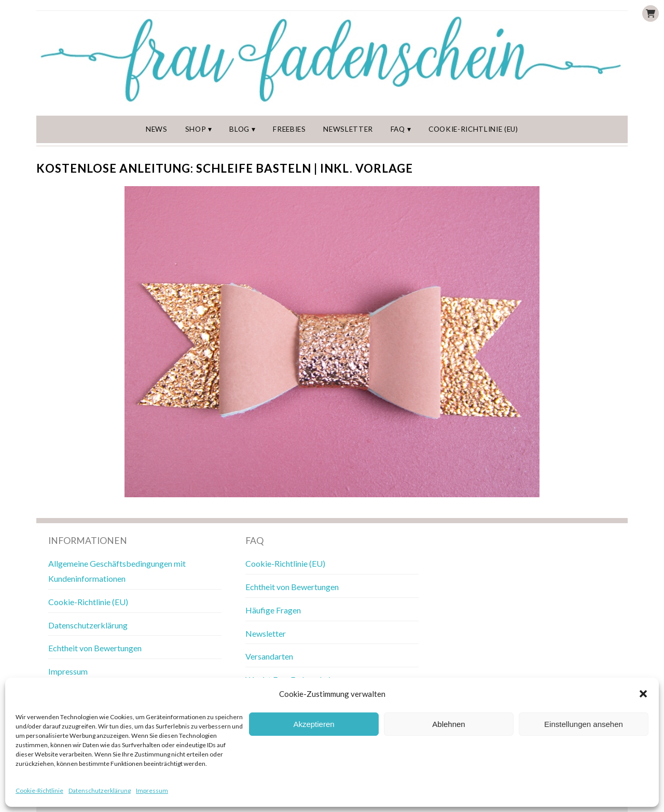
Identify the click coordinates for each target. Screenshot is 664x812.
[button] (643, 694)
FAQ (398, 129)
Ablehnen (448, 724)
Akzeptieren (314, 724)
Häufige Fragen (273, 610)
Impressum (152, 790)
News (157, 129)
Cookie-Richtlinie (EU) (473, 129)
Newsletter (348, 129)
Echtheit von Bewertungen (95, 648)
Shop (196, 129)
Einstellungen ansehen (584, 724)
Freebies (289, 129)
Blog (239, 129)
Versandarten (269, 656)
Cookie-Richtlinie (39, 790)
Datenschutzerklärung (100, 790)
